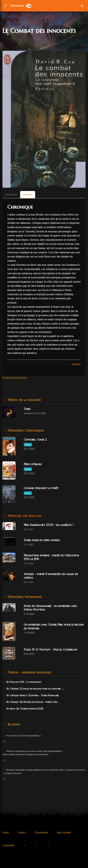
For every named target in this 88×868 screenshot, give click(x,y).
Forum (6, 833)
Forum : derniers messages (29, 672)
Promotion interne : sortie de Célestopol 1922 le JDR (52, 557)
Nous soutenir (64, 833)
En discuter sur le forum (15, 378)
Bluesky (13, 724)
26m (4, 742)
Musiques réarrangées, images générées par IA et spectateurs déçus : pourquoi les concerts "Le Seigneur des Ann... (44, 772)
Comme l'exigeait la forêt (41, 488)
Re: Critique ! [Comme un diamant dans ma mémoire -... (33, 689)
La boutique (8, 845)
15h (4, 760)
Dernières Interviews (24, 597)
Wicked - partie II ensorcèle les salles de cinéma (51, 576)
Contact (22, 833)
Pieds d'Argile (33, 464)
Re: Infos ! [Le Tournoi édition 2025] (23, 709)
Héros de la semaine (24, 400)
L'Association (41, 833)
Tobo (27, 409)
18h (4, 779)
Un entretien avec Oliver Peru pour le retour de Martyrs (54, 626)
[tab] (11, 195)
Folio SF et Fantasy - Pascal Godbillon (50, 649)
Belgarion (76, 364)
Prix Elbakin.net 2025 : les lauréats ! (49, 525)
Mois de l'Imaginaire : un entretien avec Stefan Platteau (50, 608)
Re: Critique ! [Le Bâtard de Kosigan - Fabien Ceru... (31, 702)
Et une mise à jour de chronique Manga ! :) (22, 736)
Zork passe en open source (42, 540)
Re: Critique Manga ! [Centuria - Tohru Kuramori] (31, 695)
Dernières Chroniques (25, 430)
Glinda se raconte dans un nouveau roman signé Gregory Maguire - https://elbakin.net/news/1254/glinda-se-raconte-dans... (33, 753)
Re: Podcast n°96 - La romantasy (22, 682)
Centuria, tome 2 (35, 439)
